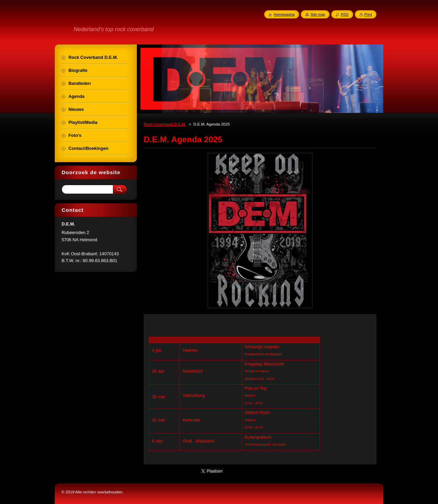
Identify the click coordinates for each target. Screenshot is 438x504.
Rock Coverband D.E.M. (165, 124)
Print (368, 14)
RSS (345, 14)
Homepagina (284, 14)
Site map (318, 14)
